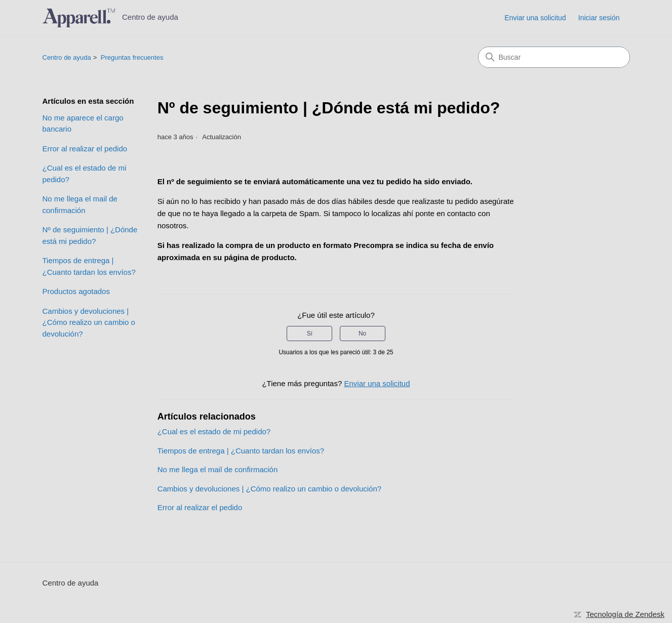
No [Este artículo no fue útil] (362, 334)
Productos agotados (76, 291)
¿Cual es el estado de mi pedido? (85, 174)
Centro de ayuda (67, 57)
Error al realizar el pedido (85, 149)
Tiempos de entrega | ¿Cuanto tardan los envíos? (89, 266)
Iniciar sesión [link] (599, 18)
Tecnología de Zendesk (625, 614)
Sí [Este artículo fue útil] (310, 334)
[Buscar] (554, 57)
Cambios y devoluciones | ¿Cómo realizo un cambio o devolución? (89, 322)
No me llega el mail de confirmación (80, 204)
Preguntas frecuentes (132, 57)
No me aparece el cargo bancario (83, 123)
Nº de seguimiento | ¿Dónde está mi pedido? (90, 235)
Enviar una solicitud (535, 18)
